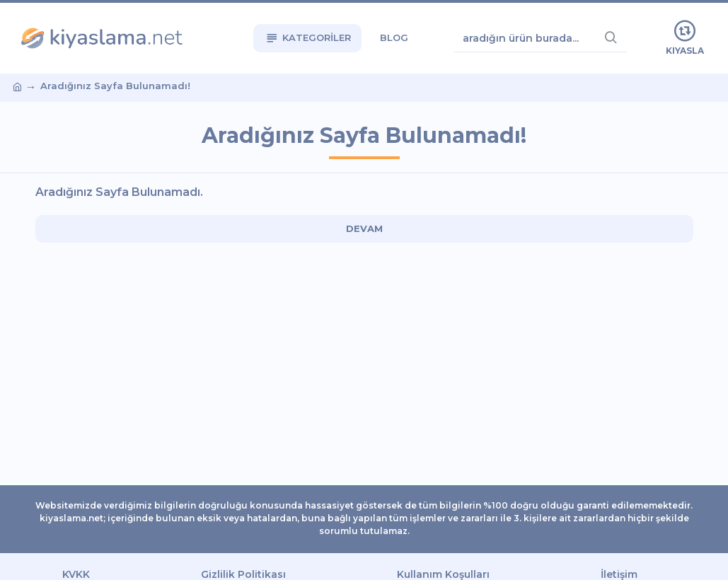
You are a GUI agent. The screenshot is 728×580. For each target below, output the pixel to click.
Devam (364, 228)
